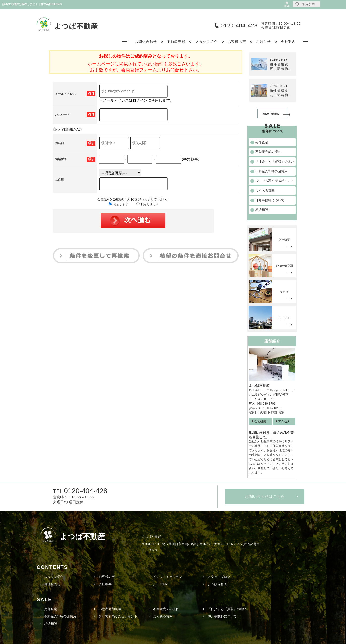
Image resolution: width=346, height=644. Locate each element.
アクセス (284, 421)
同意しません (148, 204)
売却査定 (51, 609)
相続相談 (51, 624)
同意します (118, 204)
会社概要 (260, 421)
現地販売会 (52, 584)
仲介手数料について (222, 616)
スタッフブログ (219, 577)
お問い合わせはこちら (265, 496)
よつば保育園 (217, 584)
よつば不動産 (76, 26)
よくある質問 (163, 616)
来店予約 (305, 4)
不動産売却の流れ (166, 609)
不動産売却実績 (110, 609)
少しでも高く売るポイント (118, 616)
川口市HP (160, 584)
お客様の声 (107, 577)
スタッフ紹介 (54, 577)
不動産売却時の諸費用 (60, 616)
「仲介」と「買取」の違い (227, 609)
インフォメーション (168, 577)
